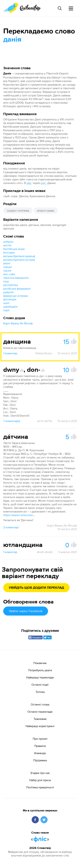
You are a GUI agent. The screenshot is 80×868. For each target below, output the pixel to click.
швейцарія (10, 307)
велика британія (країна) (19, 256)
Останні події (40, 685)
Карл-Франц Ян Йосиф (18, 323)
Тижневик (40, 719)
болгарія (9, 252)
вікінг (7, 263)
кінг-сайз (9, 274)
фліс (40, 839)
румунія (8, 292)
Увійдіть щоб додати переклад (36, 588)
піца (6, 281)
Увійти (26, 611)
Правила (40, 746)
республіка (11, 285)
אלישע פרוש (45, 421)
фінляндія (10, 299)
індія (6, 310)
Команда (40, 753)
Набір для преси (40, 780)
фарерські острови (16, 296)
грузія (7, 270)
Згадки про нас (40, 773)
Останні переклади (40, 712)
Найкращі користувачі (40, 726)
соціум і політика (18, 210)
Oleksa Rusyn (44, 353)
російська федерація (17, 288)
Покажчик (40, 663)
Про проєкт (40, 739)
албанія (8, 242)
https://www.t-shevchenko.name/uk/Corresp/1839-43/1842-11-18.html (19, 515)
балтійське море (14, 249)
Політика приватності (40, 787)
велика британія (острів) (19, 260)
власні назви (46, 210)
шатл (6, 303)
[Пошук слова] (60, 8)
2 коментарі (11, 527)
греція (7, 267)
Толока (40, 692)
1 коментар (10, 353)
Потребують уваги (40, 670)
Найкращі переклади (40, 677)
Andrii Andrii (45, 552)
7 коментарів (12, 421)
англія (7, 245)
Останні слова (40, 704)
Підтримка (40, 760)
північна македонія (16, 278)
